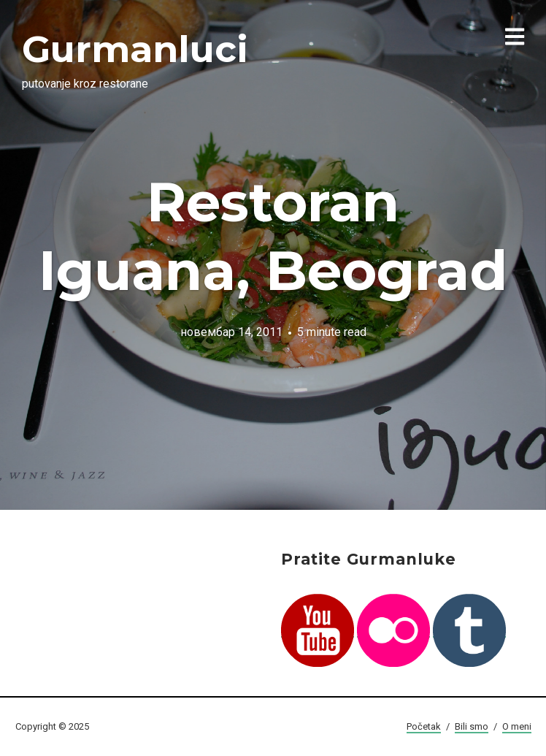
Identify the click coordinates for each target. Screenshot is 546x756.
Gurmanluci (135, 49)
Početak (424, 726)
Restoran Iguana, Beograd (273, 236)
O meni (517, 726)
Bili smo (472, 726)
